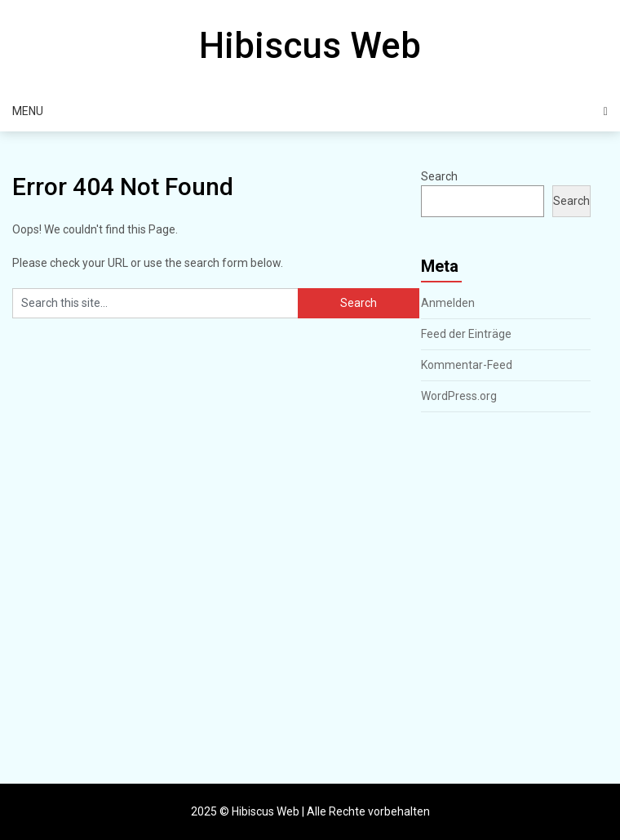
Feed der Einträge (466, 334)
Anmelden (448, 303)
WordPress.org (459, 396)
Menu (28, 111)
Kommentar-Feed (467, 365)
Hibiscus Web (310, 46)
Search (439, 176)
